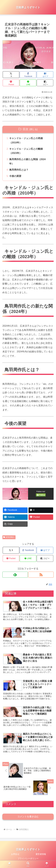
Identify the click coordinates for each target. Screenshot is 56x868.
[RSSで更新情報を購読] (41, 575)
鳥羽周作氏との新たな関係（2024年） (27, 161)
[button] (45, 83)
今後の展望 (15, 176)
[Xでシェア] (11, 75)
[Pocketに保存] (11, 83)
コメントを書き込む (28, 817)
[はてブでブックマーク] (45, 75)
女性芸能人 (9, 537)
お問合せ (15, 854)
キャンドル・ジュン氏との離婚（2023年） (26, 151)
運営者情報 (41, 854)
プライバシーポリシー (28, 858)
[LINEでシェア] (28, 83)
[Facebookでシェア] (28, 75)
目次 (26, 129)
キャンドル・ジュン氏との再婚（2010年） (26, 140)
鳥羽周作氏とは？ (19, 170)
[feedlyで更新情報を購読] (15, 575)
